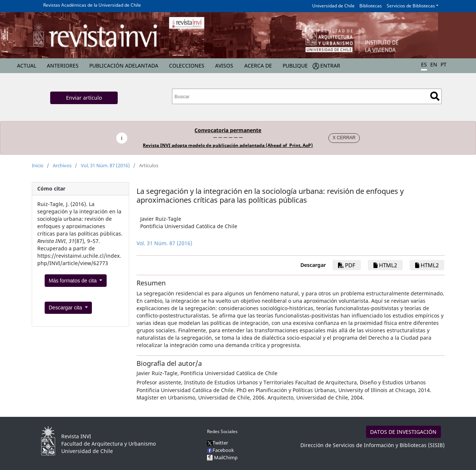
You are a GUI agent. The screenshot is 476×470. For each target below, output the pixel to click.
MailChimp (226, 457)
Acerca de (258, 66)
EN (434, 64)
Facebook (220, 450)
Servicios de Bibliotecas (411, 6)
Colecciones (187, 66)
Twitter (218, 443)
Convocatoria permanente (228, 130)
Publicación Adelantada (124, 66)
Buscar (435, 96)
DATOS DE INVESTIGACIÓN (403, 432)
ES (424, 64)
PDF (347, 265)
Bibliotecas (371, 6)
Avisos (224, 66)
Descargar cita (66, 308)
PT (444, 64)
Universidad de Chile (333, 6)
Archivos (62, 165)
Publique (295, 66)
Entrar (330, 66)
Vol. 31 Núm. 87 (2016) (105, 165)
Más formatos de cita (73, 281)
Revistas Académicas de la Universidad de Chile (92, 5)
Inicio (38, 165)
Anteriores (63, 66)
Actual (27, 66)
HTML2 (385, 265)
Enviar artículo (84, 98)
